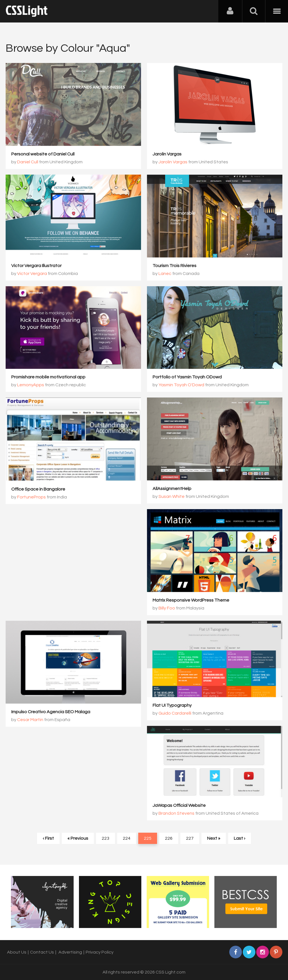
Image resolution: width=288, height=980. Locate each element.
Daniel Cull (28, 162)
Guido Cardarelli (175, 713)
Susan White (172, 496)
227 (190, 838)
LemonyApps (31, 385)
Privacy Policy (100, 952)
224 (127, 838)
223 (106, 838)
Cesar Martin (30, 720)
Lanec (165, 274)
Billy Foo (167, 608)
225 (148, 838)
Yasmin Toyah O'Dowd (181, 385)
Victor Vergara (32, 274)
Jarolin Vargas (167, 154)
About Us (17, 952)
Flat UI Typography (172, 705)
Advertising (70, 952)
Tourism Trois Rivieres (174, 266)
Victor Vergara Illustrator (36, 266)
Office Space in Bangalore (38, 489)
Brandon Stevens (176, 813)
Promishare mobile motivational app (48, 377)
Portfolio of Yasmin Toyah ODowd (187, 377)
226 (169, 838)
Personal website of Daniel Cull (43, 154)
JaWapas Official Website (179, 805)
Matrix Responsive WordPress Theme (191, 600)
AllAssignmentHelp (172, 489)
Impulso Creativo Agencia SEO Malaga (51, 712)
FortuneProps (31, 497)
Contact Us (42, 952)
